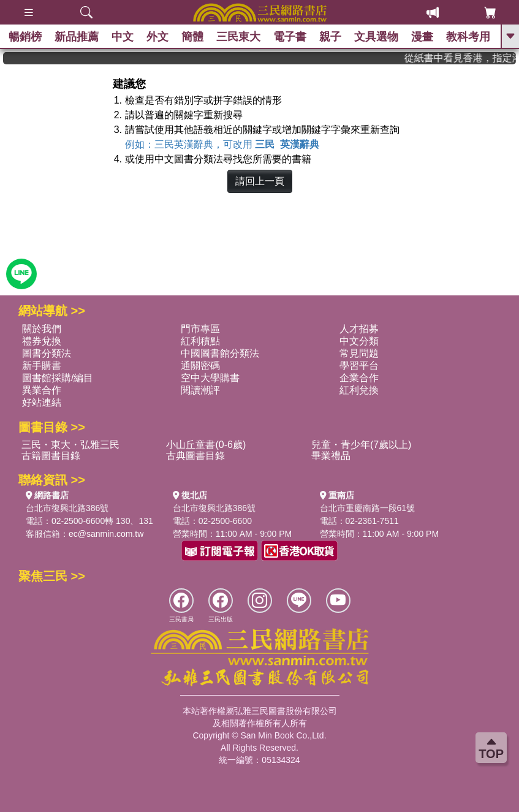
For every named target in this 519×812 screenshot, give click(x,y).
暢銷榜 (26, 37)
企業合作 (359, 378)
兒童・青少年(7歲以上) (362, 445)
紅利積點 (200, 341)
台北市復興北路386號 (67, 508)
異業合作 (42, 390)
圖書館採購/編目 (58, 378)
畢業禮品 (331, 456)
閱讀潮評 (200, 390)
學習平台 (359, 366)
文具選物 (377, 37)
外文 (158, 37)
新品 (77, 37)
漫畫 (423, 37)
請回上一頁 (260, 181)
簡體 (193, 37)
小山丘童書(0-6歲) (206, 445)
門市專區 (200, 329)
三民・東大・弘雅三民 (70, 445)
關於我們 (42, 329)
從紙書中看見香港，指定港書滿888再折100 (471, 58)
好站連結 (42, 402)
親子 (331, 37)
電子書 (290, 37)
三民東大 (239, 37)
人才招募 (359, 329)
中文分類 (359, 341)
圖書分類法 (47, 353)
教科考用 (469, 37)
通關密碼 (200, 366)
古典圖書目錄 (195, 456)
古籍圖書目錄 (51, 456)
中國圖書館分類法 (220, 353)
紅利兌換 (359, 390)
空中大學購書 (210, 378)
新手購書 (42, 366)
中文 (123, 37)
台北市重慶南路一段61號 (368, 508)
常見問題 (359, 353)
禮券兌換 (42, 341)
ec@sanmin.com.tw (106, 534)
